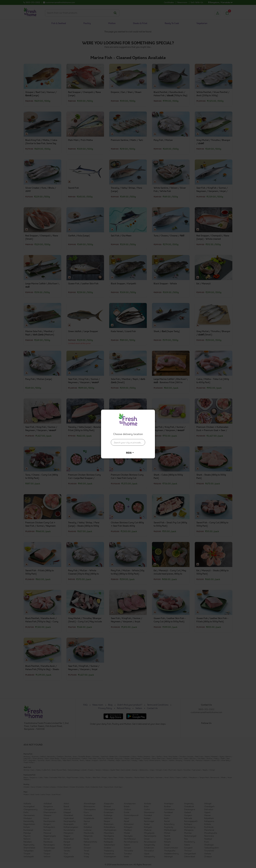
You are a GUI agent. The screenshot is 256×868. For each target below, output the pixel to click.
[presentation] (128, 442)
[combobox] (128, 441)
